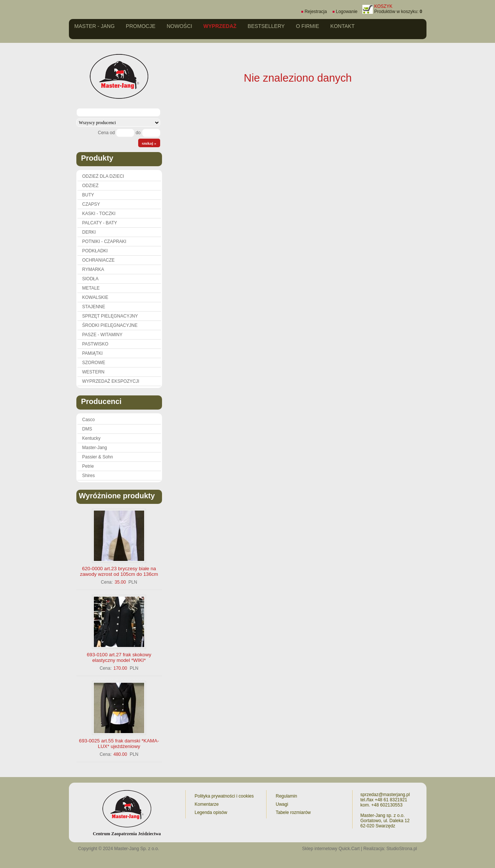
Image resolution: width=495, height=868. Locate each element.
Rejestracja (316, 12)
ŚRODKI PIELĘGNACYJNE (110, 325)
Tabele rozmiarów (293, 812)
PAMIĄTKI (93, 353)
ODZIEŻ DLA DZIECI (103, 176)
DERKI (89, 232)
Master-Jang (95, 448)
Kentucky (91, 438)
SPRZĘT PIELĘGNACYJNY (110, 316)
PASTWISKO (95, 344)
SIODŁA (91, 279)
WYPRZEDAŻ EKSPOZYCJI (111, 381)
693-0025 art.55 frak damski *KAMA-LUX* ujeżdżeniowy (119, 744)
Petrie (88, 466)
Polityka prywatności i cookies (224, 796)
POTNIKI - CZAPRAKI (104, 242)
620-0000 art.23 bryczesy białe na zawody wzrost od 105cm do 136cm (119, 571)
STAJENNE (94, 307)
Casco (89, 420)
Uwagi (282, 804)
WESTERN (93, 372)
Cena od (106, 133)
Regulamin (286, 796)
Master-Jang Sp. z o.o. (137, 849)
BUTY (88, 195)
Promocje (141, 26)
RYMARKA (93, 269)
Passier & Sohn (98, 457)
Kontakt (342, 26)
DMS (87, 429)
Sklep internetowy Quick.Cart (331, 849)
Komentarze (207, 804)
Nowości (179, 26)
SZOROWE (94, 363)
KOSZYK (383, 6)
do (138, 133)
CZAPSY (91, 204)
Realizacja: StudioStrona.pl (390, 849)
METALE (91, 288)
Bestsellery (266, 26)
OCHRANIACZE (99, 260)
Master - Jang (95, 26)
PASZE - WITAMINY (102, 335)
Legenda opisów (211, 812)
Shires (89, 476)
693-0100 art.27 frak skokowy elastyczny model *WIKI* (119, 657)
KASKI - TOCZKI (99, 214)
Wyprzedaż (220, 26)
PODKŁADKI (95, 251)
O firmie (307, 26)
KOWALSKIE (95, 297)
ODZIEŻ (91, 186)
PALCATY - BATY (100, 223)
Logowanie (347, 12)
